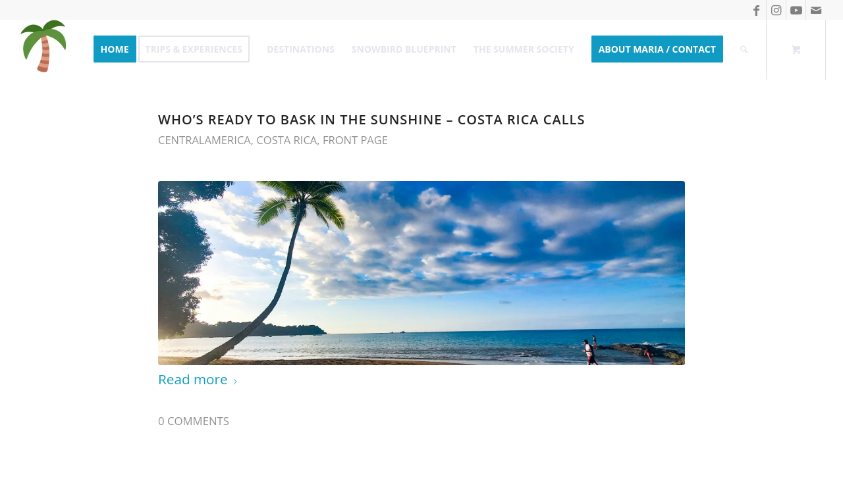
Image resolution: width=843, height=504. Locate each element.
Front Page (355, 140)
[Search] (744, 49)
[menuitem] (115, 49)
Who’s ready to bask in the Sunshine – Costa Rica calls (371, 119)
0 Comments (194, 421)
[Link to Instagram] (776, 10)
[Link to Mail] (816, 10)
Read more (198, 379)
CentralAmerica (204, 140)
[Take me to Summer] (43, 49)
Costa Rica (286, 140)
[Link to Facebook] (756, 10)
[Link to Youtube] (796, 10)
